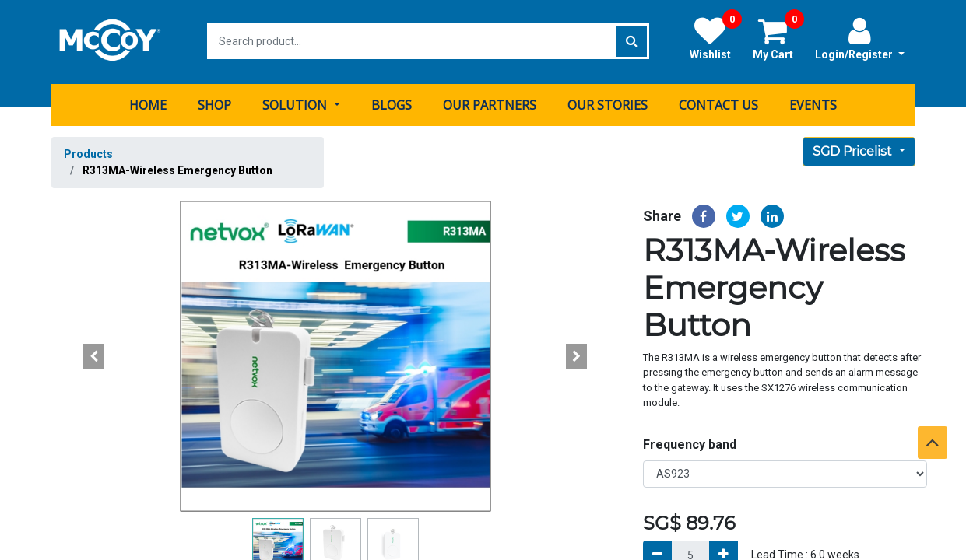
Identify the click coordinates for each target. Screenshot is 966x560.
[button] (94, 355)
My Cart (778, 38)
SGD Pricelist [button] (854, 150)
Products (88, 152)
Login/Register (860, 38)
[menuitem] (148, 103)
